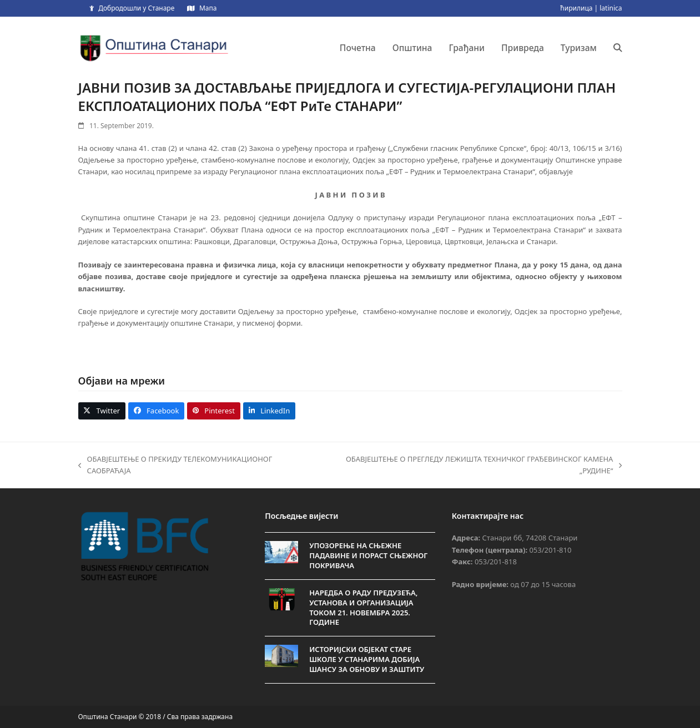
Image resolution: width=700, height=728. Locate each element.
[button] (618, 48)
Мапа (208, 8)
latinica (611, 8)
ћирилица (576, 8)
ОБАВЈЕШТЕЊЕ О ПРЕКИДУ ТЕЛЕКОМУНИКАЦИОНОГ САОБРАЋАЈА (175, 466)
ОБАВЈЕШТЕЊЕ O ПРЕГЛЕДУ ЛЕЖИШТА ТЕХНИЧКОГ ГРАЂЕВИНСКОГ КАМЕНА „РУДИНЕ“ (472, 466)
